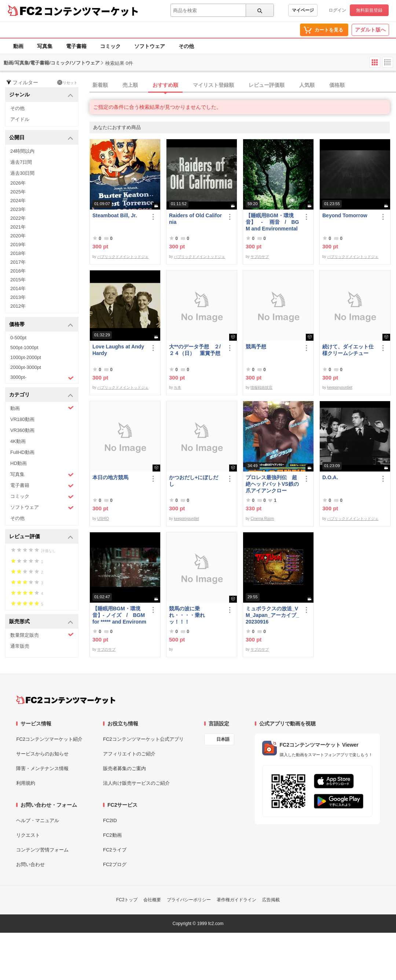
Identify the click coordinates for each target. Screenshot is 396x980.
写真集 (45, 46)
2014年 (18, 289)
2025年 (18, 192)
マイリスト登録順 (213, 85)
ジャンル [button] (41, 95)
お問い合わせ (30, 864)
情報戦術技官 (261, 387)
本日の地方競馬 (110, 477)
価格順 (337, 85)
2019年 (18, 245)
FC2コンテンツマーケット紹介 (49, 739)
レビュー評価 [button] (41, 537)
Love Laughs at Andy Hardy (118, 350)
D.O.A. (330, 477)
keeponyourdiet (340, 387)
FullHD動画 (22, 452)
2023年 (18, 209)
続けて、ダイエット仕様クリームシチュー (348, 350)
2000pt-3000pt (26, 367)
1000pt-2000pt (26, 357)
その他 (186, 46)
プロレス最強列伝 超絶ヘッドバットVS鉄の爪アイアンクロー (272, 484)
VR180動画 (22, 419)
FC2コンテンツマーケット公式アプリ (143, 739)
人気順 (307, 85)
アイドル (20, 119)
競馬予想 (256, 347)
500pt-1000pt (24, 347)
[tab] (243, 85)
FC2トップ (127, 900)
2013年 (18, 297)
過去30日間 (22, 173)
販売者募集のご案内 (124, 768)
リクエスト (28, 835)
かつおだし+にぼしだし (194, 481)
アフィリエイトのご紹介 (129, 754)
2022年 (18, 218)
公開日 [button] (41, 138)
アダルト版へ (370, 30)
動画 (18, 46)
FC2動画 (112, 835)
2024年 (18, 201)
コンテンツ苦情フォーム (42, 850)
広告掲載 (271, 900)
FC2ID (110, 820)
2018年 (18, 253)
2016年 (18, 271)
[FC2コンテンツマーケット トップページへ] (66, 700)
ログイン (337, 10)
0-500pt (18, 338)
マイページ (303, 10)
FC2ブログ (115, 864)
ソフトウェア (150, 46)
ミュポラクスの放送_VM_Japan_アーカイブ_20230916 (272, 615)
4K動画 (18, 441)
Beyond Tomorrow (345, 215)
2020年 (18, 236)
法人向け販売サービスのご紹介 (136, 783)
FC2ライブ (115, 850)
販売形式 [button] (41, 622)
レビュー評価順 (267, 85)
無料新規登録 (369, 10)
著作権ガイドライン (236, 900)
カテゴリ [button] (41, 395)
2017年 (18, 262)
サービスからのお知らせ (42, 754)
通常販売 (20, 646)
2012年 (18, 306)
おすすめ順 (165, 85)
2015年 (18, 280)
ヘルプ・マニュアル (38, 820)
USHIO (103, 519)
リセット (67, 82)
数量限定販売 (42, 635)
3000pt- (42, 378)
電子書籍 (76, 46)
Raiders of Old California (195, 219)
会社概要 (152, 900)
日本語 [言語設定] (223, 739)
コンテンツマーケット (91, 11)
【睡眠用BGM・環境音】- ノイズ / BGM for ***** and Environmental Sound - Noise (119, 615)
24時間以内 (22, 151)
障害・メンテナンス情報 (42, 768)
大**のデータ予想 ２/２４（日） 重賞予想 (195, 350)
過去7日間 (21, 162)
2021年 (18, 227)
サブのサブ (260, 257)
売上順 (130, 85)
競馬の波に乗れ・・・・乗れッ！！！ (187, 615)
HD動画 (19, 463)
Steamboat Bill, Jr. (115, 215)
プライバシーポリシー (189, 900)
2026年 (18, 183)
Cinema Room (262, 519)
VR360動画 (22, 430)
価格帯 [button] (41, 325)
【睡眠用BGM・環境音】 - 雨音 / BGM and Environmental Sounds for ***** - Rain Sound (273, 222)
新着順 (100, 85)
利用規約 (26, 783)
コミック (110, 46)
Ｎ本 (177, 387)
